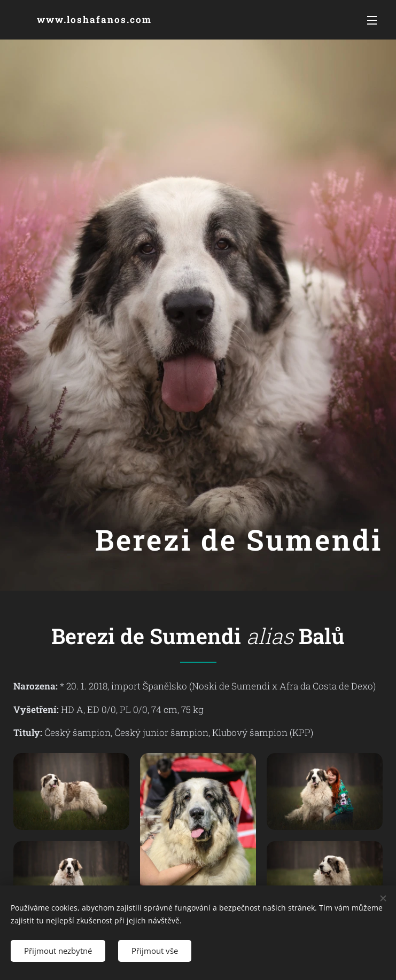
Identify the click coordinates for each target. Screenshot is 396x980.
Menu (372, 20)
